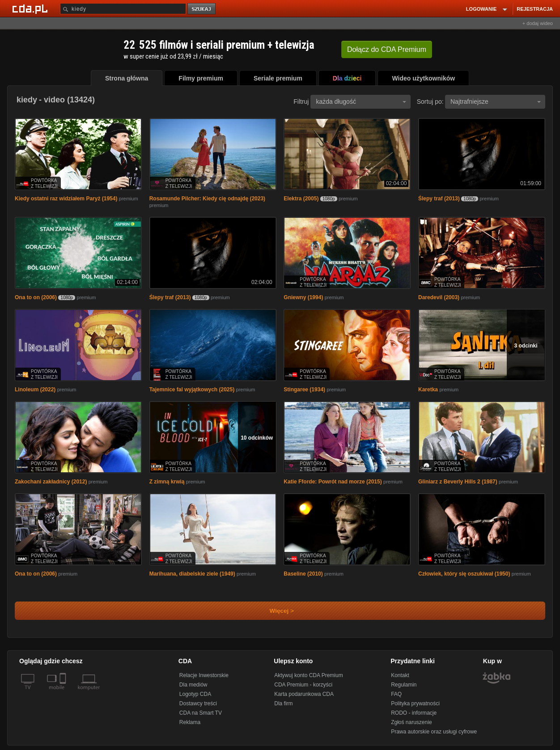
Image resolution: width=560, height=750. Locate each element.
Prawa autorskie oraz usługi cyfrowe (434, 732)
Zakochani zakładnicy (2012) (51, 482)
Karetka (428, 390)
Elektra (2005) (301, 199)
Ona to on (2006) (36, 297)
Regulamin (404, 685)
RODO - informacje (414, 713)
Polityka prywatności (415, 703)
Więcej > (274, 611)
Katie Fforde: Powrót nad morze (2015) (333, 482)
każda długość (361, 102)
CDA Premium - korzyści (303, 685)
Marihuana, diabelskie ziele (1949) (192, 574)
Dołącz (387, 49)
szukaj (202, 9)
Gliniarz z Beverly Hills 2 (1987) (458, 482)
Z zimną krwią (167, 482)
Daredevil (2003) (439, 297)
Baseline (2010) (303, 574)
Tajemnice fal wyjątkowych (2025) (192, 390)
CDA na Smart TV (201, 713)
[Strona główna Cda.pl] (31, 8)
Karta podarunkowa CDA (304, 694)
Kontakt (400, 675)
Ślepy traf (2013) (439, 199)
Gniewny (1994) (303, 297)
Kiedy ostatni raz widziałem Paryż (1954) (66, 199)
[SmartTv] (64, 693)
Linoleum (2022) (35, 390)
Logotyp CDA (195, 694)
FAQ (396, 694)
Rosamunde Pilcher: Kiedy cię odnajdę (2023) (207, 199)
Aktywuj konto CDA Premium (308, 675)
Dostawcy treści (198, 703)
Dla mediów (193, 685)
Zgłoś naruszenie (411, 722)
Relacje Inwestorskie (204, 675)
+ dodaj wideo (538, 23)
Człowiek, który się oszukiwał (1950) (464, 574)
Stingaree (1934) (304, 390)
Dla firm (283, 703)
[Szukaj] (123, 9)
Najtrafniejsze (496, 102)
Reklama (190, 722)
